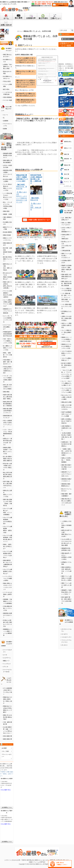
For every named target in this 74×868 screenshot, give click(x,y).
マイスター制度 (8, 100)
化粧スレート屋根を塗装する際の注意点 (66, 325)
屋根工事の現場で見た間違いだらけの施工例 (66, 467)
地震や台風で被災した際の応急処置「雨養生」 (8, 397)
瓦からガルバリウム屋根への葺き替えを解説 (66, 397)
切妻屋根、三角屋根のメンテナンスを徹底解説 (8, 601)
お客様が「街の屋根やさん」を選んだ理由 (8, 67)
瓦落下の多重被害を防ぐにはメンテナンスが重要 (66, 414)
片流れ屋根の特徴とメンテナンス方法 (8, 608)
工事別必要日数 (66, 251)
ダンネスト (65, 645)
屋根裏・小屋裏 (8, 214)
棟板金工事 (67, 165)
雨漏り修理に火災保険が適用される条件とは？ (66, 277)
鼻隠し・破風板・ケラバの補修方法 (8, 355)
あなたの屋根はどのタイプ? (6, 109)
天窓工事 (67, 178)
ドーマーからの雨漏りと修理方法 (8, 594)
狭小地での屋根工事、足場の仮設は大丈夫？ (66, 365)
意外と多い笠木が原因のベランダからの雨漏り (8, 387)
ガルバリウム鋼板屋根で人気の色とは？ (8, 571)
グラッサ (6, 667)
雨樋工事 (67, 170)
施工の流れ (6, 89)
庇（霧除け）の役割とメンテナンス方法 (8, 348)
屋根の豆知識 (7, 235)
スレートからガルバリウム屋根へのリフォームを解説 (66, 390)
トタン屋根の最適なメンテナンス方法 (66, 306)
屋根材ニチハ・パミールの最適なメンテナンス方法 (66, 339)
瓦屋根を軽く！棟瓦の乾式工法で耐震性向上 (66, 444)
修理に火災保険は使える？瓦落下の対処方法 (66, 421)
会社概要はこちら (7, 807)
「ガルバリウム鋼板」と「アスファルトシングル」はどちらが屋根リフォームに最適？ (66, 374)
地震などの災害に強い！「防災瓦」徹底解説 (66, 460)
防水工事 (67, 174)
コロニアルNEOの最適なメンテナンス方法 (67, 353)
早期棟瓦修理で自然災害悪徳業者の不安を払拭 (8, 334)
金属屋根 (6, 121)
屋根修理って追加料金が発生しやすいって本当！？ (66, 592)
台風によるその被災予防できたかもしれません (66, 407)
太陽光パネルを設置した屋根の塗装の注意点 (66, 318)
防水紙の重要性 (8, 232)
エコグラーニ (7, 658)
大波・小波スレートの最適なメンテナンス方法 (8, 341)
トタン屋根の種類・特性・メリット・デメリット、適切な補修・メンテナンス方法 (66, 297)
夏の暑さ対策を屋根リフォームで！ (8, 259)
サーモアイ (65, 634)
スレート (6, 115)
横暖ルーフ (6, 661)
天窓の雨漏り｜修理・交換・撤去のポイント (8, 362)
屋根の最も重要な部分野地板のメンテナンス (8, 411)
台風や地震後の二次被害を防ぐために (66, 428)
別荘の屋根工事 (8, 736)
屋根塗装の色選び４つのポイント (8, 615)
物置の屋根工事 (8, 739)
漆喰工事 (67, 154)
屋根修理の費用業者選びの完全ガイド (8, 155)
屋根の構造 (6, 392)
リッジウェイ (7, 664)
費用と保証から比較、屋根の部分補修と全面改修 (66, 283)
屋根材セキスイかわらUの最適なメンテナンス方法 (66, 346)
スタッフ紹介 (5, 751)
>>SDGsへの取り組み (7, 772)
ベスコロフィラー (66, 637)
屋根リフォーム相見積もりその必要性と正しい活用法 (66, 578)
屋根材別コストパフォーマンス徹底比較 (8, 311)
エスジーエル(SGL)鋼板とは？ (7, 327)
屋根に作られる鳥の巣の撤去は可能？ (8, 717)
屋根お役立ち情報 (66, 402)
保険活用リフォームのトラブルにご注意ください (66, 474)
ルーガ (5, 655)
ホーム (20, 31)
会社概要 (4, 748)
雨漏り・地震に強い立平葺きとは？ (8, 546)
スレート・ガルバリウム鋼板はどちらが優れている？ (66, 383)
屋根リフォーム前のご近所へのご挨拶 (66, 585)
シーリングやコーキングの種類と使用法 (8, 578)
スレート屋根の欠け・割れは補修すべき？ (66, 332)
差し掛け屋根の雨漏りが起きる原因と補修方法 (8, 459)
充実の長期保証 (8, 97)
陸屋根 (5, 129)
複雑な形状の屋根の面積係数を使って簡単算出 (8, 404)
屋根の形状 (6, 211)
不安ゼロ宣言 (7, 81)
